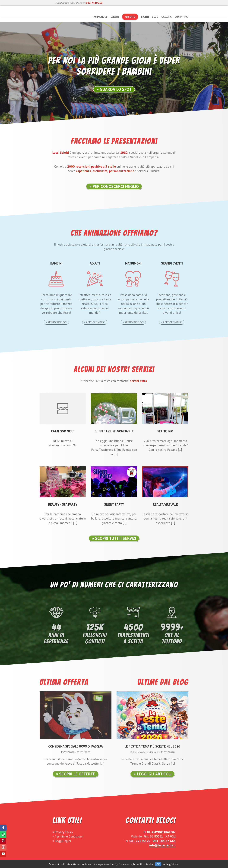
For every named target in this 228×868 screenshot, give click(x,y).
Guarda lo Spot (116, 89)
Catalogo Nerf (63, 431)
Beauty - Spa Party (63, 505)
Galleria (166, 17)
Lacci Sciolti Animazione (63, 16)
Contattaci (182, 17)
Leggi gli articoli (154, 778)
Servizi (115, 17)
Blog (155, 17)
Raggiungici (63, 841)
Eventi (145, 17)
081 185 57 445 (164, 841)
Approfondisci (57, 322)
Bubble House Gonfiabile (114, 431)
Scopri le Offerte (77, 778)
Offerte (130, 17)
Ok (158, 864)
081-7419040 (94, 3)
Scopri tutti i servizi (116, 542)
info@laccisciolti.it (162, 845)
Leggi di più (172, 864)
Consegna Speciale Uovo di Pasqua (76, 746)
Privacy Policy (64, 832)
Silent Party (114, 505)
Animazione (100, 17)
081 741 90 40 (140, 841)
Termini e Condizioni (69, 836)
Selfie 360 (165, 431)
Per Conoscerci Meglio (116, 190)
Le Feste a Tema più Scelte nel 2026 (152, 746)
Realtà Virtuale (165, 505)
